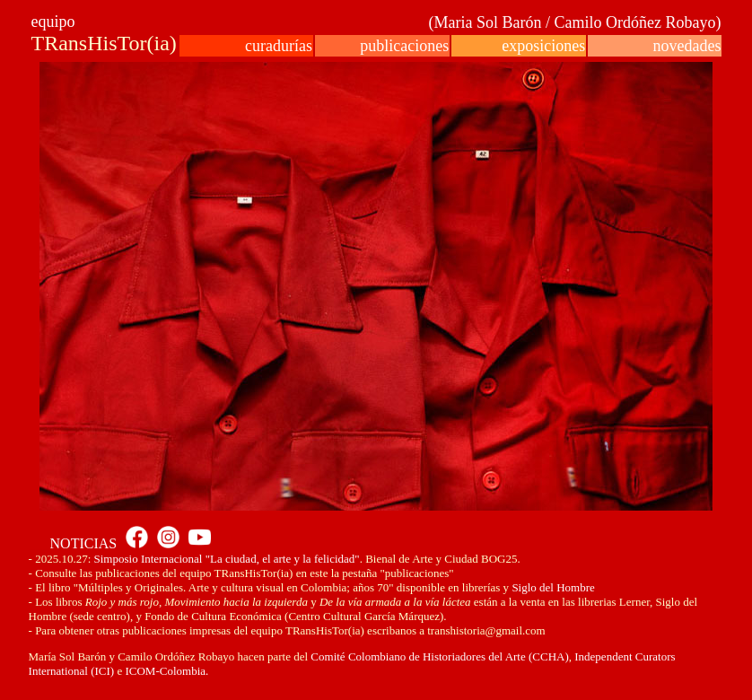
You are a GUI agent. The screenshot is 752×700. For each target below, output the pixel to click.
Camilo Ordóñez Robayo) (637, 22)
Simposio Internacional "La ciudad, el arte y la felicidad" (227, 559)
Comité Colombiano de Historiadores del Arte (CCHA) (438, 656)
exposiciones (543, 46)
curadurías (279, 46)
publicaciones (404, 46)
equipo (53, 22)
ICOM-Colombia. (166, 671)
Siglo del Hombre (553, 587)
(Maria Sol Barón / (491, 22)
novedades (686, 46)
